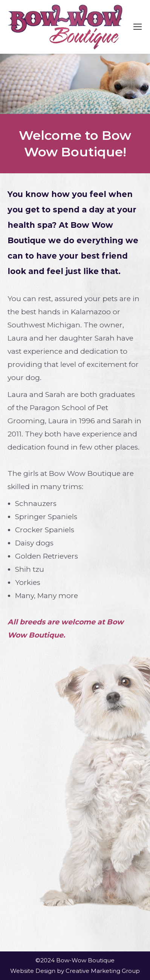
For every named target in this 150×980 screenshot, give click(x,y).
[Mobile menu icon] (138, 27)
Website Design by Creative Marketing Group (75, 971)
